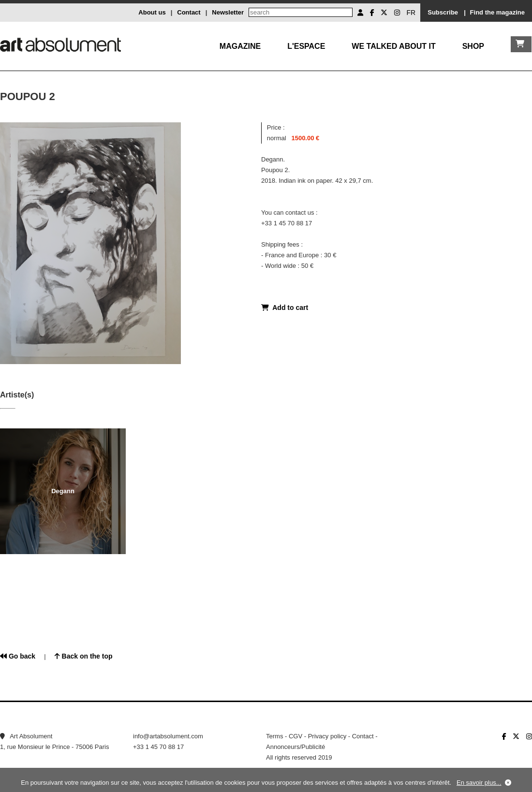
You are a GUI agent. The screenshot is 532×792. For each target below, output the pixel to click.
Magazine (240, 46)
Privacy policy (327, 736)
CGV (296, 736)
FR (411, 13)
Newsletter (228, 12)
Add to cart (285, 308)
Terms (274, 736)
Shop (473, 46)
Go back (18, 656)
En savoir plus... (479, 783)
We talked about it (393, 46)
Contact (189, 12)
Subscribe (443, 12)
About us (152, 12)
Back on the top (84, 656)
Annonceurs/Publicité (296, 747)
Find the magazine (497, 12)
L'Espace (306, 46)
